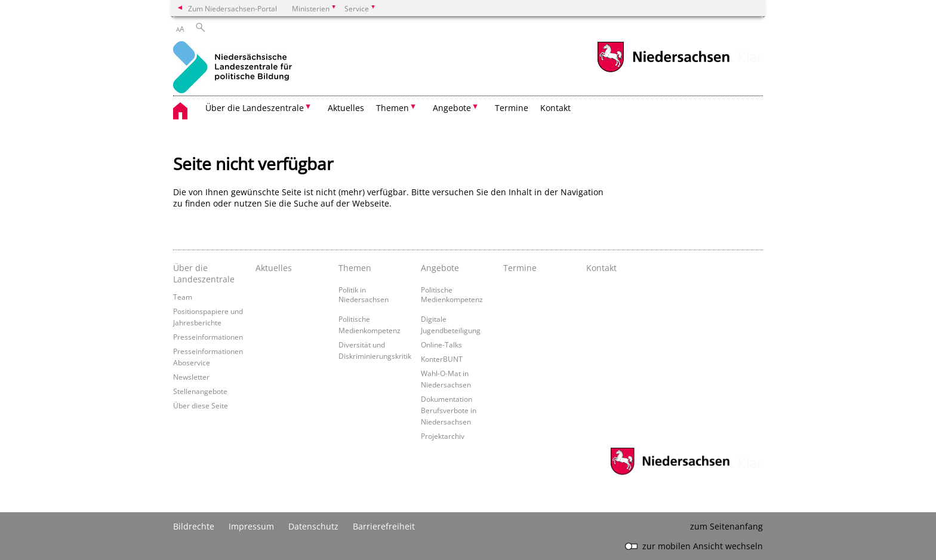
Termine (512, 108)
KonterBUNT (442, 359)
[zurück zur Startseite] (233, 68)
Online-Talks (441, 344)
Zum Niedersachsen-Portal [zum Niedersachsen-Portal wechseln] (233, 8)
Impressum (251, 526)
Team (183, 297)
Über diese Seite (201, 405)
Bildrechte (194, 526)
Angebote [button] (452, 108)
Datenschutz (313, 526)
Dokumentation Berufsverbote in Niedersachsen (449, 410)
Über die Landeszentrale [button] (255, 108)
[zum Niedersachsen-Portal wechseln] (663, 71)
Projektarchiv (443, 436)
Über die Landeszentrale (204, 273)
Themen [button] (392, 108)
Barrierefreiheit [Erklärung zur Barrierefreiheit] (384, 526)
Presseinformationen (208, 337)
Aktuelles (346, 108)
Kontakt (555, 108)
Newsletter (191, 377)
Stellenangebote (200, 391)
